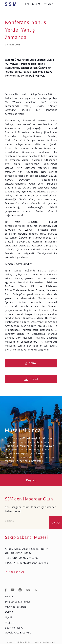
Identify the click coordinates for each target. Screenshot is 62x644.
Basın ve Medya (14, 628)
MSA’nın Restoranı (16, 607)
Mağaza (9, 623)
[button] (50, 4)
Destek (9, 612)
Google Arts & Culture (18, 633)
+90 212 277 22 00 (28, 558)
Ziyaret (9, 597)
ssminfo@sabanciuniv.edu (33, 563)
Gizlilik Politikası (24, 642)
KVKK (10, 642)
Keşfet (31, 480)
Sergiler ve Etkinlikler (18, 602)
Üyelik (9, 617)
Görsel (31, 379)
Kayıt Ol (55, 523)
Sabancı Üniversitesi (45, 642)
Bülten (31, 363)
